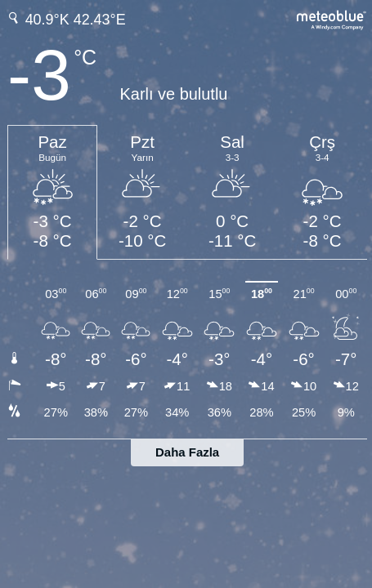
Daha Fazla (187, 452)
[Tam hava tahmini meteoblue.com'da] (332, 18)
